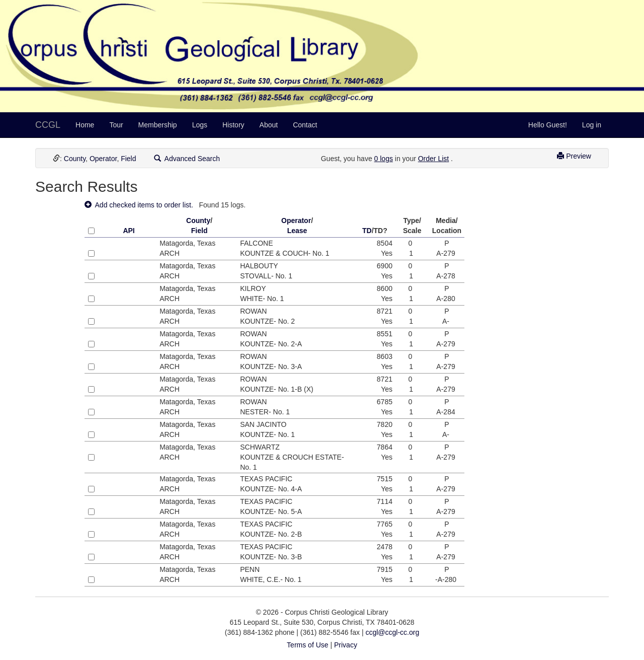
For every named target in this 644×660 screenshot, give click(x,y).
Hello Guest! (548, 125)
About (269, 125)
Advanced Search (187, 159)
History (233, 125)
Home (85, 125)
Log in (592, 125)
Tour (116, 125)
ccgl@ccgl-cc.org (392, 632)
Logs (200, 125)
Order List (433, 159)
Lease (297, 231)
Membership (158, 125)
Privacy (346, 645)
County (75, 159)
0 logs (384, 159)
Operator (103, 159)
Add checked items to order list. (139, 205)
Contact (305, 125)
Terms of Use (307, 645)
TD (367, 231)
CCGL (48, 125)
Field (128, 159)
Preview (574, 156)
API (129, 231)
